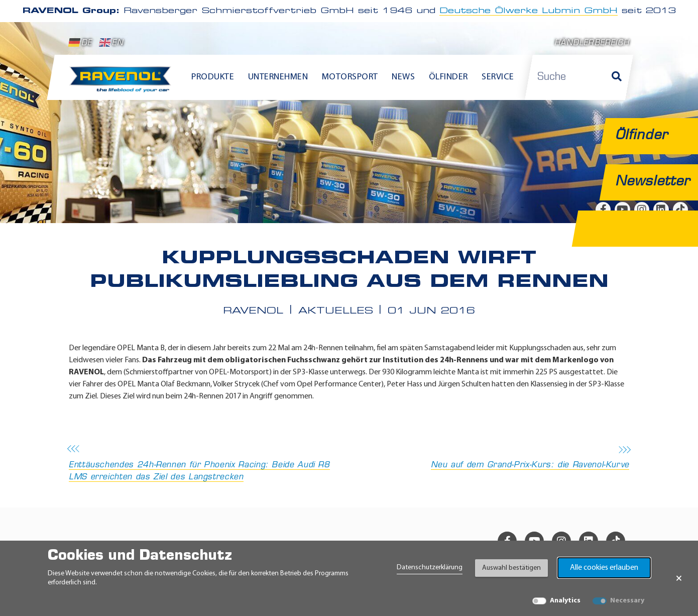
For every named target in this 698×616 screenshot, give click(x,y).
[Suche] (617, 77)
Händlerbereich (592, 43)
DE (80, 43)
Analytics (565, 601)
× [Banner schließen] (679, 578)
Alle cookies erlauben (604, 568)
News (403, 77)
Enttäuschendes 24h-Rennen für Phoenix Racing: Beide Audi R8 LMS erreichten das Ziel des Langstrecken (206, 464)
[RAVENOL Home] (123, 83)
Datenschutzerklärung (430, 568)
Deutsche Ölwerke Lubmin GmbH (529, 11)
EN (111, 43)
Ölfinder (448, 77)
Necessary (627, 601)
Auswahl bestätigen (511, 568)
